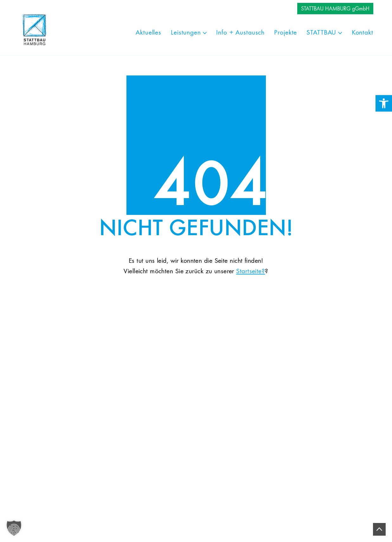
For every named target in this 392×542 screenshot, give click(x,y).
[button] (14, 528)
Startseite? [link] (251, 271)
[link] (384, 103)
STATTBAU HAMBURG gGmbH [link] (335, 9)
